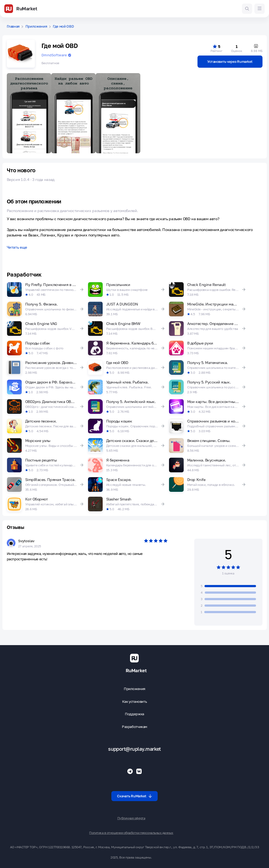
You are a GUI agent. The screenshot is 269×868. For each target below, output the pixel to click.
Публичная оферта (131, 818)
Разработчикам (134, 727)
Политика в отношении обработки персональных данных (131, 833)
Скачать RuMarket (134, 796)
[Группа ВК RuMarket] (139, 771)
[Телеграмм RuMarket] (130, 771)
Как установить (135, 702)
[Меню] (260, 9)
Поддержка (134, 714)
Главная (13, 26)
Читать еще (17, 247)
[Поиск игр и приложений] (247, 9)
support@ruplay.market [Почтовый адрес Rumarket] (134, 749)
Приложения (36, 26)
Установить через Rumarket (230, 61)
